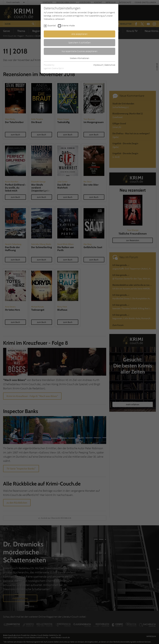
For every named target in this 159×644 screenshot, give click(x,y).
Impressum (98, 65)
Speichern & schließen (79, 42)
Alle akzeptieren (79, 34)
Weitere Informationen (79, 58)
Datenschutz (110, 65)
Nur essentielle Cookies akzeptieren (80, 51)
